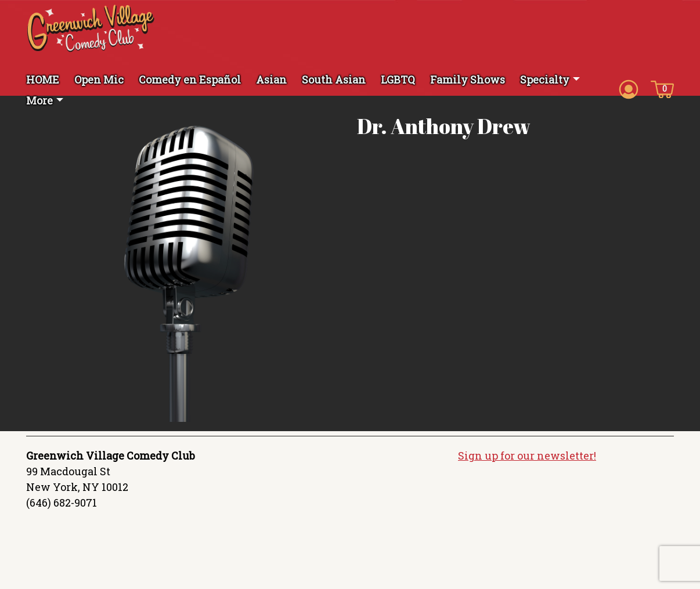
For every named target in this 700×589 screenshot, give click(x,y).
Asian (271, 80)
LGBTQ (398, 80)
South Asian (334, 80)
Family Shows (468, 80)
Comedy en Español (190, 80)
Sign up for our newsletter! (527, 456)
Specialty (545, 80)
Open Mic (99, 80)
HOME (43, 80)
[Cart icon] (662, 88)
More (39, 100)
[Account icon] (629, 88)
